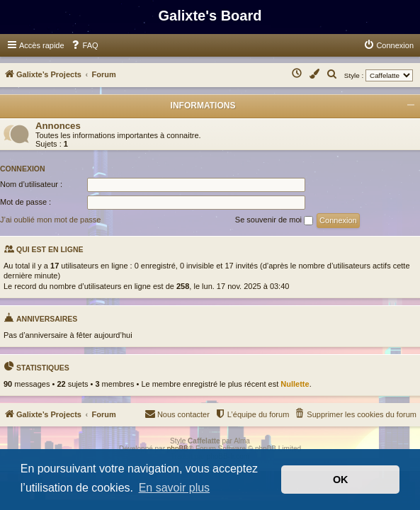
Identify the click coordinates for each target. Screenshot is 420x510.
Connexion (23, 169)
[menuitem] (84, 45)
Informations (203, 106)
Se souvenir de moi (274, 220)
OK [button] (341, 480)
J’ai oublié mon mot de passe (50, 220)
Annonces (58, 126)
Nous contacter (177, 413)
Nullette (295, 384)
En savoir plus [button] (175, 488)
